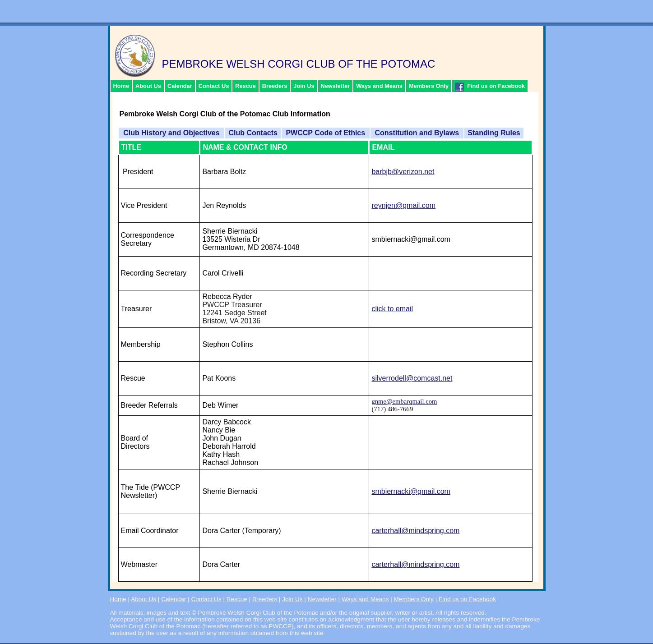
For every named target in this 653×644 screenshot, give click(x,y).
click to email (392, 309)
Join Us (304, 86)
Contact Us (214, 86)
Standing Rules (494, 133)
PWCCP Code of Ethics (325, 133)
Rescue (245, 86)
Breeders (275, 86)
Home (121, 86)
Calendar (180, 86)
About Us (148, 86)
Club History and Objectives (171, 133)
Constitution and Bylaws (417, 133)
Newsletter (336, 86)
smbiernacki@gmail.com (411, 491)
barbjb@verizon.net (403, 172)
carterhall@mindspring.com (415, 531)
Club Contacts (253, 133)
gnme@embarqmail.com (404, 401)
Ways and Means (379, 86)
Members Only (429, 86)
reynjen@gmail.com (403, 205)
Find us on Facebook (490, 87)
